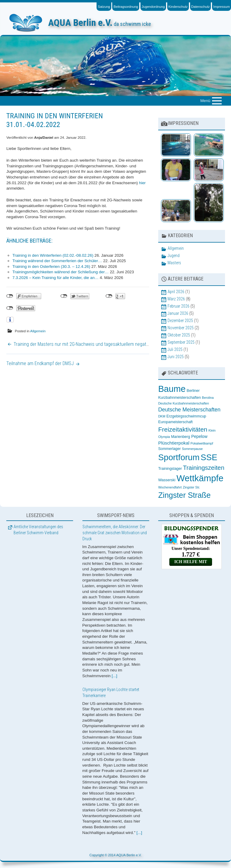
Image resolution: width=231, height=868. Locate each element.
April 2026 (176, 292)
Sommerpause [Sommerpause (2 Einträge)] (192, 449)
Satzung (104, 7)
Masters (174, 263)
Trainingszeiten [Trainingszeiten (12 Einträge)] (203, 468)
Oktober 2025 (179, 335)
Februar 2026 (179, 306)
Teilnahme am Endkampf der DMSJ (40, 363)
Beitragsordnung (126, 7)
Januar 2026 (178, 313)
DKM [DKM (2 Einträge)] (162, 416)
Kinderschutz (178, 7)
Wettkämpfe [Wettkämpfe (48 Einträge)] (200, 478)
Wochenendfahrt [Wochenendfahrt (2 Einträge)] (170, 487)
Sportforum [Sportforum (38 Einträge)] (179, 457)
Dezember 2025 (180, 321)
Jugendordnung (153, 7)
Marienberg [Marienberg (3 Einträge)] (181, 437)
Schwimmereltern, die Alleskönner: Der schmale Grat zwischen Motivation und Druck (115, 533)
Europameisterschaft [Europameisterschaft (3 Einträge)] (176, 422)
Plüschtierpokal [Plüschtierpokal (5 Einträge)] (174, 443)
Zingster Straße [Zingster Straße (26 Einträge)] (184, 495)
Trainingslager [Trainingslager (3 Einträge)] (170, 469)
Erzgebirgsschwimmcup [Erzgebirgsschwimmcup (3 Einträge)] (186, 416)
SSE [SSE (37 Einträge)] (209, 457)
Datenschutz (201, 7)
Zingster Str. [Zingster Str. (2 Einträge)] (191, 487)
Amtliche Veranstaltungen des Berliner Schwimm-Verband (38, 530)
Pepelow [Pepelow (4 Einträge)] (199, 436)
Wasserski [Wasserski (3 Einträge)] (167, 480)
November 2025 (181, 328)
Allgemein (38, 331)
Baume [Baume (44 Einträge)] (172, 389)
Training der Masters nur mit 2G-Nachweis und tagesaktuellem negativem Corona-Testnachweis (106, 344)
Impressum (222, 7)
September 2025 (181, 342)
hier (142, 183)
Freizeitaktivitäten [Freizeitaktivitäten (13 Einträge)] (183, 429)
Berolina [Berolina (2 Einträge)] (208, 398)
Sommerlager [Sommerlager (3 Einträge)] (169, 449)
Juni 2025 (176, 357)
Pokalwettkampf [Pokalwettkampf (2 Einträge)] (202, 443)
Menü (205, 101)
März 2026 (176, 299)
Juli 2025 (175, 349)
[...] (114, 676)
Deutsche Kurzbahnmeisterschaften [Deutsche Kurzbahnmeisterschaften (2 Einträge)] (184, 403)
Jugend (174, 256)
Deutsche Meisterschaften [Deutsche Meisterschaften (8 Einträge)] (189, 410)
